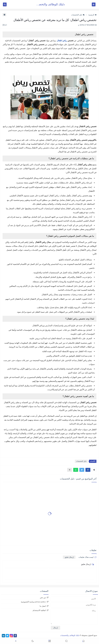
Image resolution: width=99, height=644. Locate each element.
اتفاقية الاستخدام (39, 610)
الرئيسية (92, 15)
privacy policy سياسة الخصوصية (33, 602)
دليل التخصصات (78, 15)
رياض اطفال (62, 41)
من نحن (43, 598)
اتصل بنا (43, 606)
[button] (88, 470)
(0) (5, 25)
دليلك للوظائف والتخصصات (49, 4)
